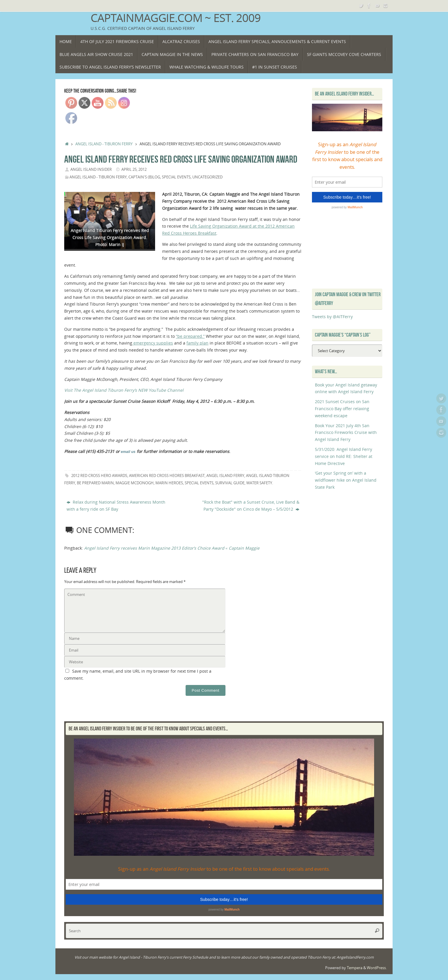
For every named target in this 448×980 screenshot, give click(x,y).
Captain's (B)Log (144, 177)
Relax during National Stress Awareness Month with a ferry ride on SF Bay (116, 506)
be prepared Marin (95, 483)
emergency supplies (153, 343)
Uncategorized (207, 177)
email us (128, 452)
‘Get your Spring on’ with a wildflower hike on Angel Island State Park (346, 480)
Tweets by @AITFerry (332, 317)
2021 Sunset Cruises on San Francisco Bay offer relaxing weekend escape (342, 409)
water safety (259, 483)
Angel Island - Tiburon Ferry (104, 144)
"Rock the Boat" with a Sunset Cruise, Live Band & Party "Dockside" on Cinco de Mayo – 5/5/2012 (251, 506)
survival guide (230, 483)
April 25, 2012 (134, 169)
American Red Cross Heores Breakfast (167, 476)
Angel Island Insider (91, 169)
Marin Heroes (169, 483)
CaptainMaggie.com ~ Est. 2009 (176, 18)
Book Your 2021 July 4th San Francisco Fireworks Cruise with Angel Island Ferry (346, 433)
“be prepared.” (190, 336)
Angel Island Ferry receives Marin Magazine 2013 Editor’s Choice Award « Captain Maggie (172, 548)
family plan (197, 343)
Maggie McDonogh (135, 483)
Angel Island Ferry (225, 476)
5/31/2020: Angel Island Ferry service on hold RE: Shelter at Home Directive (344, 456)
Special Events (176, 177)
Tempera (355, 968)
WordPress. (377, 968)
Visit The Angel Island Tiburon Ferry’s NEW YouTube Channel (124, 390)
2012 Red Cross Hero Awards (99, 476)
